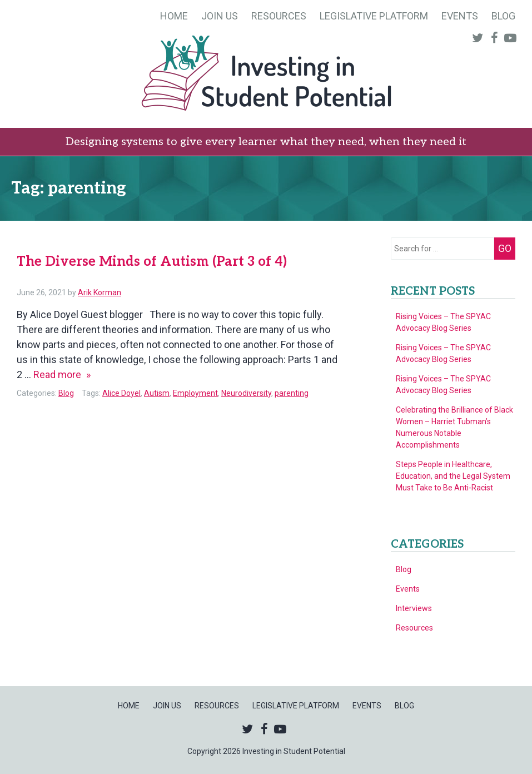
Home (174, 16)
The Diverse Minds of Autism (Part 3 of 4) (152, 262)
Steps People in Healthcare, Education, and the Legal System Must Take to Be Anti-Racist (453, 476)
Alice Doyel (121, 393)
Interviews (414, 608)
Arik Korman (100, 292)
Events (460, 16)
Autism (157, 393)
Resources (279, 16)
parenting (292, 393)
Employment (195, 393)
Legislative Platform (374, 16)
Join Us (220, 16)
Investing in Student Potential (266, 75)
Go (505, 248)
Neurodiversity (246, 393)
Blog (503, 16)
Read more (62, 374)
